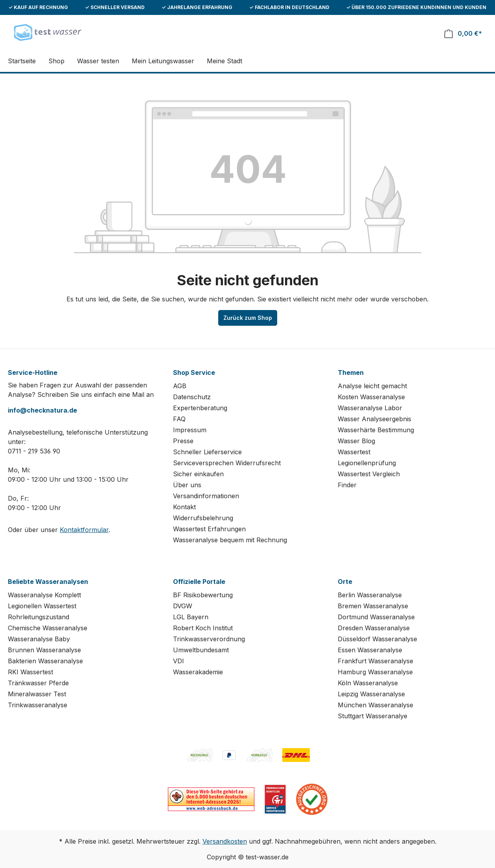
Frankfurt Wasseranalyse (375, 661)
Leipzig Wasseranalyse (371, 694)
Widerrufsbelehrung (203, 518)
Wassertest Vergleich (369, 474)
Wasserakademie (198, 672)
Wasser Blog (356, 441)
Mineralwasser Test (37, 694)
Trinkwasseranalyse (38, 705)
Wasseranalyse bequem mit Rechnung (230, 540)
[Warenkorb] (463, 34)
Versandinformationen (206, 496)
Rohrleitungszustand (39, 617)
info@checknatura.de (42, 410)
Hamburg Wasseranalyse (375, 672)
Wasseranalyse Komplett (44, 595)
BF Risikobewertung (203, 595)
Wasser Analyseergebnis (374, 419)
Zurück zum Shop (248, 318)
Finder (347, 485)
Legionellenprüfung (367, 463)
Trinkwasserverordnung (209, 639)
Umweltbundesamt (201, 650)
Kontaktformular (84, 530)
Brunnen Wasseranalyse (44, 650)
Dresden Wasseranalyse (374, 628)
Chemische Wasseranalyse (48, 628)
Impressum (190, 430)
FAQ (179, 419)
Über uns (187, 485)
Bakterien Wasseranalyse (45, 661)
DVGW (183, 606)
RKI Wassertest (30, 672)
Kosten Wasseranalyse (371, 397)
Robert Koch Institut (203, 628)
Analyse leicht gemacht (372, 386)
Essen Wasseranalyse (370, 650)
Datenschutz (192, 397)
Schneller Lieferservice (207, 452)
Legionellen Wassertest (42, 606)
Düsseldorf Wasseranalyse (377, 639)
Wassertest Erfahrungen (209, 529)
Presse (183, 441)
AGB (180, 386)
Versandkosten (225, 841)
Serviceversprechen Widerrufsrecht (227, 463)
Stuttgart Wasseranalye (373, 716)
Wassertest (354, 452)
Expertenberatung (200, 408)
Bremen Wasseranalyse (373, 606)
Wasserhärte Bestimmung (376, 430)
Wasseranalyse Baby (39, 639)
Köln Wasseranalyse (368, 683)
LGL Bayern (191, 617)
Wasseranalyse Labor (370, 408)
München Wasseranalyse (375, 705)
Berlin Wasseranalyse (370, 595)
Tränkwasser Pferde (38, 683)
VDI (178, 661)
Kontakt (184, 507)
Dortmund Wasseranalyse (376, 617)
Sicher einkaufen (198, 474)
